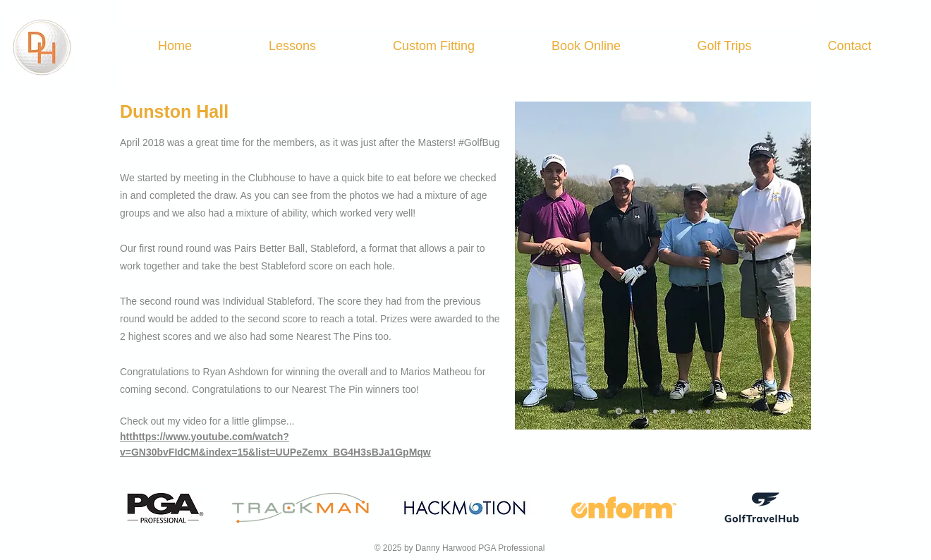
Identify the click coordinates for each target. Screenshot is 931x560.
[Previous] (537, 265)
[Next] (789, 265)
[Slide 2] (638, 411)
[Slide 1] (619, 412)
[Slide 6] (708, 411)
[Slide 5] (690, 411)
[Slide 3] (655, 411)
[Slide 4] (673, 411)
